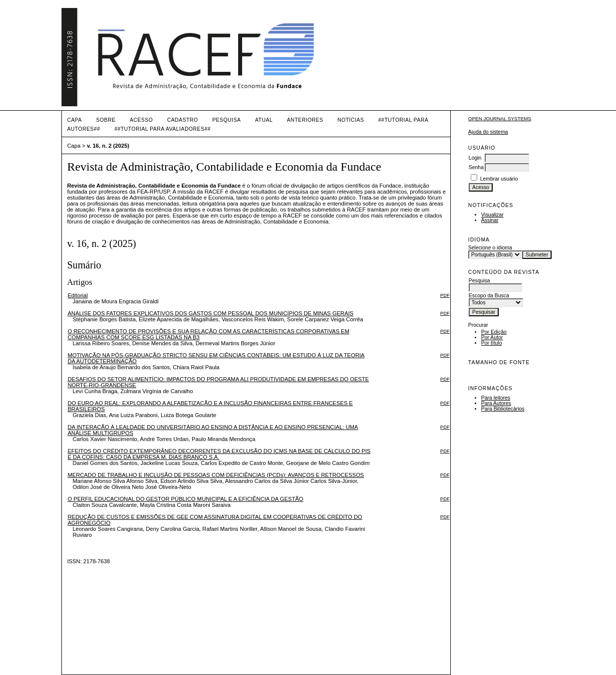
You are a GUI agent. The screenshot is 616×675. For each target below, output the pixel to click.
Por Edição (494, 332)
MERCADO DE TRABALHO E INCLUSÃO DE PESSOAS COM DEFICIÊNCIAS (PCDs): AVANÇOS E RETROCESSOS (216, 475)
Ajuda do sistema (488, 132)
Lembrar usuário (499, 179)
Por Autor (492, 337)
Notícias (351, 120)
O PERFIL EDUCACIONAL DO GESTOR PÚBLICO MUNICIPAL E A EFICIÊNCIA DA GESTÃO (185, 499)
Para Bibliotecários (503, 409)
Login (475, 158)
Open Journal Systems (500, 118)
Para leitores (496, 398)
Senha (476, 167)
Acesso (141, 120)
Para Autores (496, 403)
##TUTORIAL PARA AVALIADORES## (162, 129)
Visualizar (492, 215)
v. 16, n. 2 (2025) (108, 146)
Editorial (77, 295)
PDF (445, 295)
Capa (74, 120)
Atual (264, 120)
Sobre (106, 120)
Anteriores (305, 120)
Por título (492, 343)
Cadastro (183, 120)
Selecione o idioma (490, 248)
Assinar (490, 220)
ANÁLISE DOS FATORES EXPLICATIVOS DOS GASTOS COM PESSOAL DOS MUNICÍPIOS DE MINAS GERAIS (210, 313)
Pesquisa (226, 120)
